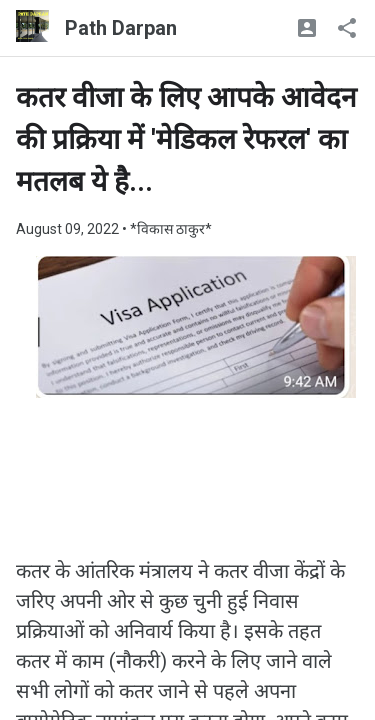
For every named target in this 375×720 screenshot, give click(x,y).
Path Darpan (121, 28)
